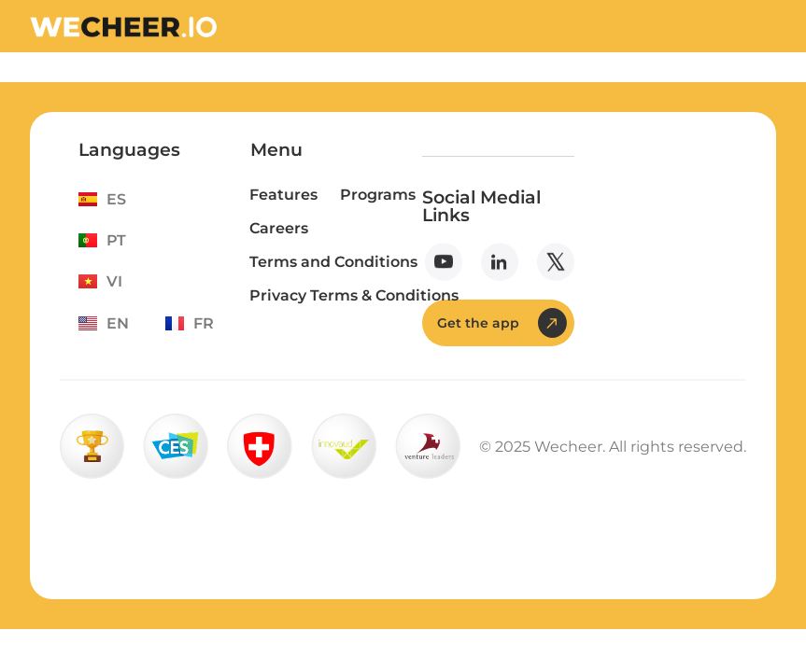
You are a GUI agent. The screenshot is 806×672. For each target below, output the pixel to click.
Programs (378, 195)
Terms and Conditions (333, 262)
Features (283, 195)
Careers (279, 228)
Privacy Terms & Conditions (354, 295)
